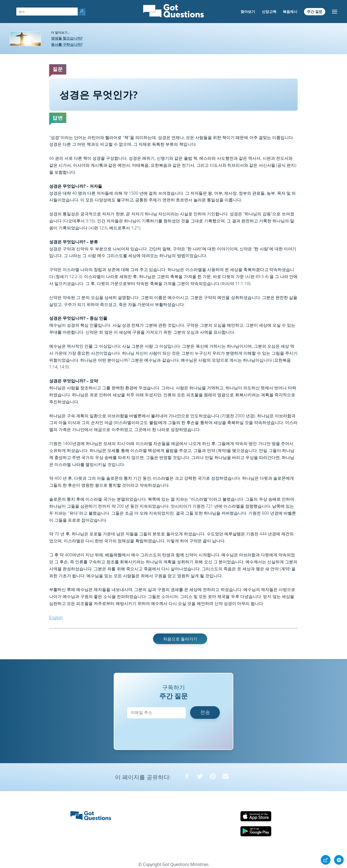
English (56, 617)
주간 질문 (315, 12)
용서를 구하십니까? (67, 44)
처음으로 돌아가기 (180, 639)
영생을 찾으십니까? (67, 38)
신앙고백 (269, 12)
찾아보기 (248, 12)
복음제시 (290, 12)
